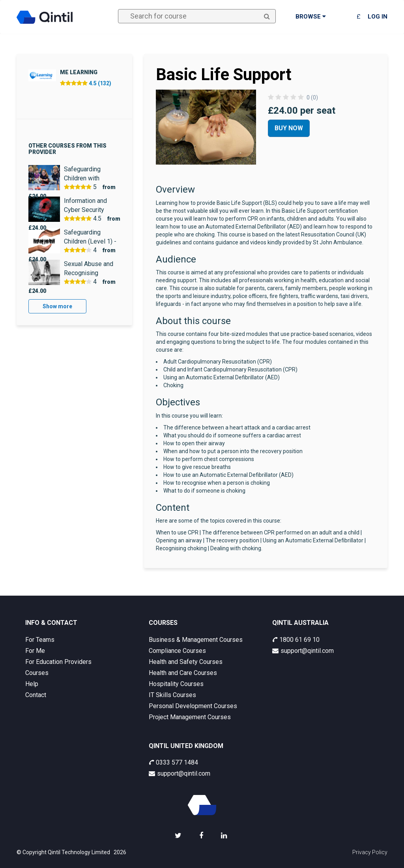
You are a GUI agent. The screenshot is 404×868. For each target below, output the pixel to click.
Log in (378, 17)
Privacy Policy (370, 852)
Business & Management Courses (196, 640)
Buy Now (289, 128)
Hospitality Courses (176, 684)
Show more (57, 306)
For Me (35, 651)
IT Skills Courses (172, 695)
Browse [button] (311, 17)
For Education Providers (58, 662)
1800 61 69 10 (296, 640)
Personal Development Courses (193, 706)
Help (32, 684)
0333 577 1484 (173, 762)
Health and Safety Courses (186, 662)
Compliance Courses (177, 651)
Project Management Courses (190, 717)
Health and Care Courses (183, 673)
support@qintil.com (303, 651)
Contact (36, 695)
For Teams (40, 640)
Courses (37, 673)
